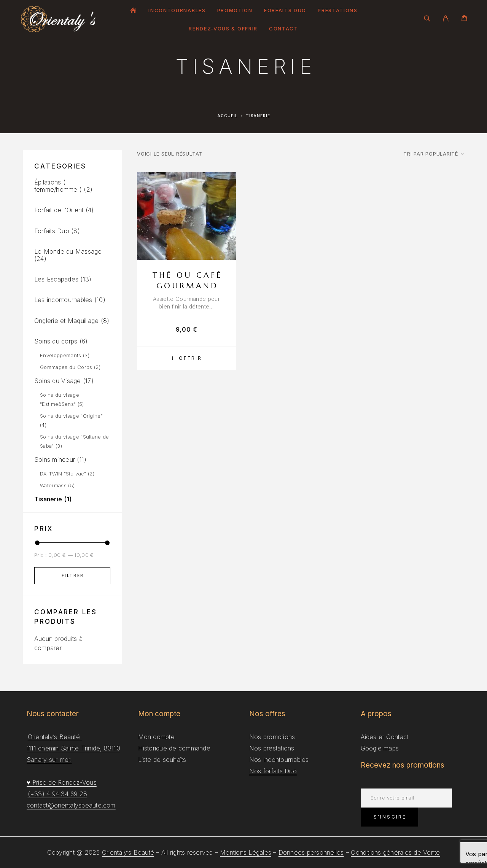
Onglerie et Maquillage (66, 321)
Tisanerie (48, 499)
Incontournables (177, 10)
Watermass (53, 485)
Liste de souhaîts (162, 760)
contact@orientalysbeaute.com (71, 805)
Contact (284, 29)
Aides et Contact (385, 737)
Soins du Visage (58, 381)
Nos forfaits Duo (273, 771)
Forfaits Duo (285, 10)
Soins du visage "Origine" (71, 416)
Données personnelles (311, 852)
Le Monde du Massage (68, 251)
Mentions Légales (246, 852)
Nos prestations (272, 748)
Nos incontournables (279, 760)
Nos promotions (272, 737)
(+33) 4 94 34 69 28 (58, 794)
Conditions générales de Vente (395, 852)
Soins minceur (55, 459)
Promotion (235, 10)
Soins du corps (56, 341)
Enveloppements (61, 355)
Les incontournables (63, 300)
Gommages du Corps (66, 367)
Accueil (228, 116)
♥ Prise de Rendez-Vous (62, 782)
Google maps (380, 748)
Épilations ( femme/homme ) (58, 186)
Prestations (338, 10)
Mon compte (156, 737)
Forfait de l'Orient (59, 210)
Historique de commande (174, 748)
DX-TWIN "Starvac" (63, 474)
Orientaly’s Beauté (128, 852)
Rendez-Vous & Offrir (223, 29)
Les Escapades (56, 279)
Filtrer (73, 575)
